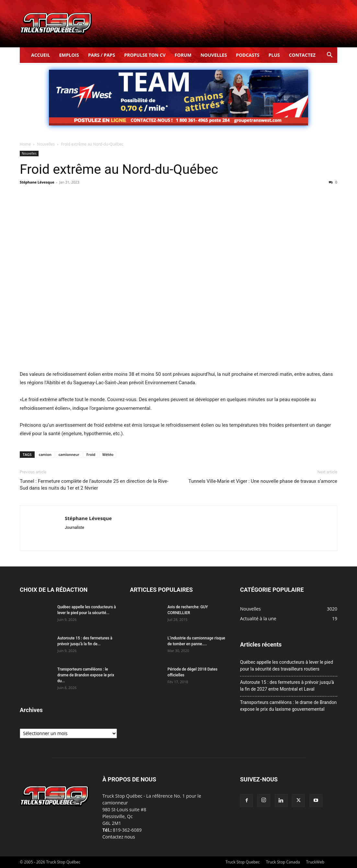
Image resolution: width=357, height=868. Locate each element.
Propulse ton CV (145, 55)
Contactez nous (119, 837)
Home (25, 144)
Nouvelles (214, 55)
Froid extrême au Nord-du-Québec (119, 169)
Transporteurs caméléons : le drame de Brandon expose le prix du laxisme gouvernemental (288, 706)
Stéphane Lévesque (37, 182)
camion (45, 454)
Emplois (69, 55)
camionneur (69, 454)
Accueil (40, 55)
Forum (183, 55)
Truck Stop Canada (283, 862)
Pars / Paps (102, 55)
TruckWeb (315, 862)
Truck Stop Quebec (243, 862)
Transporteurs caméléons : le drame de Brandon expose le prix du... (86, 675)
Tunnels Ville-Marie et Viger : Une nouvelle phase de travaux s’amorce (263, 481)
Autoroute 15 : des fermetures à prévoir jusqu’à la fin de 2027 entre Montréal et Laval (287, 686)
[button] (329, 56)
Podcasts (248, 55)
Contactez (302, 55)
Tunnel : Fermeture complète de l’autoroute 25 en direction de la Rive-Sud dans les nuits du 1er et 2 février (94, 485)
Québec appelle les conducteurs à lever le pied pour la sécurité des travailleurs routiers (287, 666)
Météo (108, 454)
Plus (274, 55)
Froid (91, 454)
